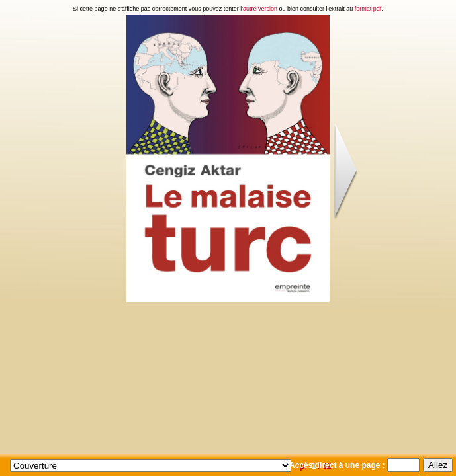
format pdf (368, 9)
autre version (260, 9)
